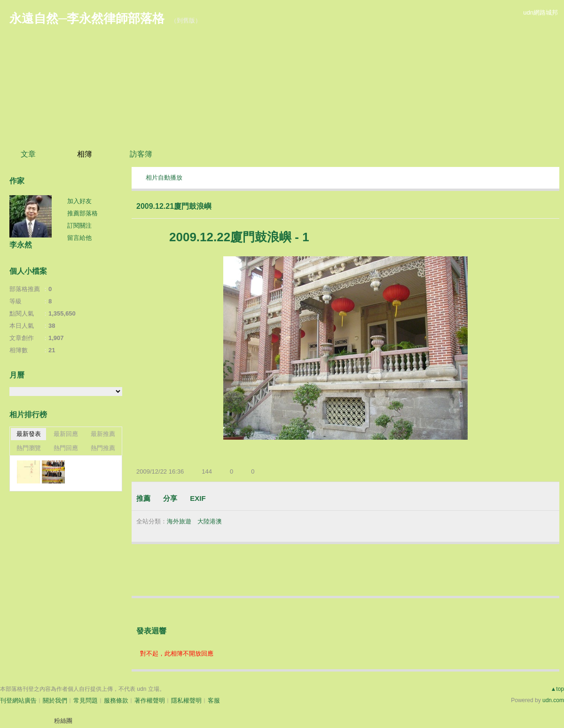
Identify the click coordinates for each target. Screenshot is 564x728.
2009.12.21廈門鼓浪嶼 (174, 206)
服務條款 (116, 700)
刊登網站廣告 (18, 700)
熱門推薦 (103, 448)
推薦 (143, 498)
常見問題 (86, 700)
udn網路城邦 (540, 12)
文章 (28, 154)
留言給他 (79, 238)
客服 (214, 700)
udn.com (553, 700)
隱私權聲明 (186, 700)
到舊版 (186, 20)
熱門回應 (66, 448)
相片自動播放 (164, 178)
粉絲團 (63, 721)
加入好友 (79, 201)
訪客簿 (141, 154)
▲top (557, 689)
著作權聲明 (150, 700)
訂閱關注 (79, 226)
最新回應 (66, 434)
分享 (170, 498)
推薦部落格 (82, 213)
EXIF (198, 498)
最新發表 (29, 434)
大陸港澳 (210, 521)
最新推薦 (103, 434)
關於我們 (55, 700)
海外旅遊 (179, 521)
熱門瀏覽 (29, 448)
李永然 (21, 245)
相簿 (85, 154)
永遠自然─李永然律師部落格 (87, 18)
